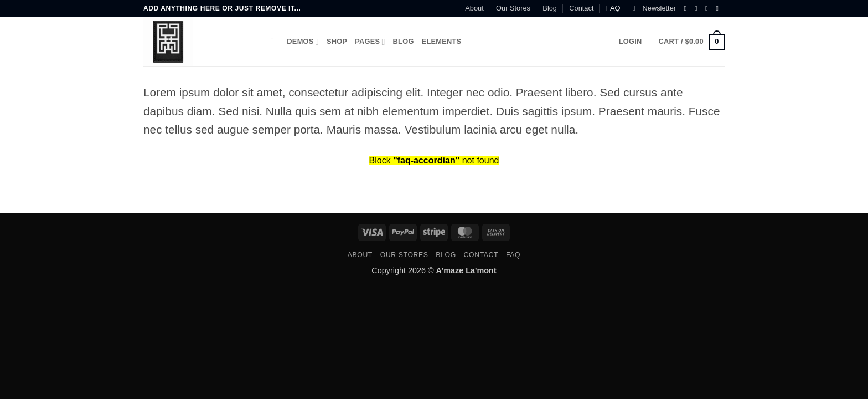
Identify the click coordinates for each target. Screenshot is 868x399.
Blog (550, 8)
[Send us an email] (719, 8)
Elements (442, 41)
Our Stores (513, 8)
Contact (581, 8)
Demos (303, 42)
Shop (337, 41)
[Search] (275, 42)
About (474, 8)
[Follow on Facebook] (688, 8)
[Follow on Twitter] (709, 8)
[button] (654, 8)
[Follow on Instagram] (698, 8)
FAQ (613, 8)
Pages (370, 42)
